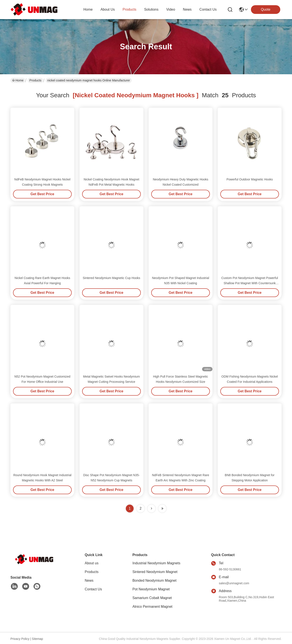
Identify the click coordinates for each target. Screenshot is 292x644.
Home (88, 9)
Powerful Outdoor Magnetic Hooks (250, 179)
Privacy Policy (20, 639)
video (171, 9)
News (89, 580)
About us (92, 563)
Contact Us (93, 589)
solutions (151, 9)
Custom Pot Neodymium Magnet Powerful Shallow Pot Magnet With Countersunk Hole (250, 283)
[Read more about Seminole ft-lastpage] (162, 509)
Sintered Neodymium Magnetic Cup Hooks (112, 278)
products (129, 9)
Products (35, 80)
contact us (208, 9)
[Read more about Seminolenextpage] (151, 509)
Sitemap (37, 639)
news (187, 9)
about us (108, 9)
